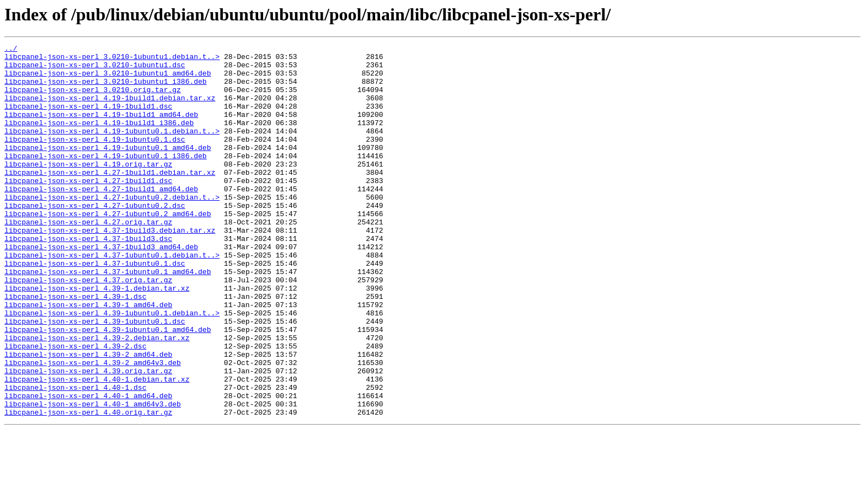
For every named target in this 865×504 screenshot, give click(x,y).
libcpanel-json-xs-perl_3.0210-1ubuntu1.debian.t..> (112, 60)
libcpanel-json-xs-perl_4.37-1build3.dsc (88, 278)
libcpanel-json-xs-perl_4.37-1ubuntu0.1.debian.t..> (112, 298)
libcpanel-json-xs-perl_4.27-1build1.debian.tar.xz (110, 199)
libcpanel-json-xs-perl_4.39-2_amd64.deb (88, 417)
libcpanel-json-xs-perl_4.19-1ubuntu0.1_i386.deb (106, 179)
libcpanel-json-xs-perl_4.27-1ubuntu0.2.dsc (95, 238)
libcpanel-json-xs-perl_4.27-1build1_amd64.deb (101, 218)
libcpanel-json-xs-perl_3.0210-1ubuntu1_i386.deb (106, 89)
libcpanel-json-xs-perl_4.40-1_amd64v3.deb (93, 476)
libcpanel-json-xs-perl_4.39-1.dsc (75, 347)
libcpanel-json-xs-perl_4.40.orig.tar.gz (88, 486)
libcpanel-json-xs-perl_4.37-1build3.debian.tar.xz (110, 268)
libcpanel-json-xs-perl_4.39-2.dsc (75, 407)
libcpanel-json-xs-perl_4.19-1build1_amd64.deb (101, 129)
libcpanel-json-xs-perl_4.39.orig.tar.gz (88, 437)
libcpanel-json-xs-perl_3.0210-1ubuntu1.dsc (95, 69)
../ (11, 50)
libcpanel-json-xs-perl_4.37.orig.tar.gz (88, 328)
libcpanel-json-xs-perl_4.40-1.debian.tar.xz (97, 447)
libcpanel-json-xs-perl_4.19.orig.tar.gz (88, 189)
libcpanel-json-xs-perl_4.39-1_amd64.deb (88, 357)
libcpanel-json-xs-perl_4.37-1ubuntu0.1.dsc (95, 308)
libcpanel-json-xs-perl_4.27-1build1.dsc (88, 208)
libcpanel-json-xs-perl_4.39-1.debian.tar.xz (97, 337)
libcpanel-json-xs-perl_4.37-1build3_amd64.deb (101, 288)
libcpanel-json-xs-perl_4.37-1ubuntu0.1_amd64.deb (108, 318)
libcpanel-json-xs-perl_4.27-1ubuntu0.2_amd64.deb (108, 248)
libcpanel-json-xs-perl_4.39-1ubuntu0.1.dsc (95, 377)
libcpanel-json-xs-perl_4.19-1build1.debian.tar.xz (110, 109)
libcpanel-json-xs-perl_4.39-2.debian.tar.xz (97, 397)
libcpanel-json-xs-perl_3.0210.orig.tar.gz (93, 99)
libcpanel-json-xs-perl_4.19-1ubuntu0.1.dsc (95, 159)
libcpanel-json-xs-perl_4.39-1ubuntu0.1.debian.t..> (112, 367)
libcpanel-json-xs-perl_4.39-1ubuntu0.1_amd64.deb (108, 387)
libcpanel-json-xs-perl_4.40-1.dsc (75, 457)
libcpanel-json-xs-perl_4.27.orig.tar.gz (88, 258)
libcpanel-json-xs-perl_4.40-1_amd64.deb (88, 467)
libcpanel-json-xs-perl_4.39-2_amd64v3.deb (93, 427)
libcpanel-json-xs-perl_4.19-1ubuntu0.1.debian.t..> (112, 149)
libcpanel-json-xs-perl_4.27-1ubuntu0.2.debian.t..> (112, 228)
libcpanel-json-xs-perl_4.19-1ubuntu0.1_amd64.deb (108, 169)
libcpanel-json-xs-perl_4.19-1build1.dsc (88, 119)
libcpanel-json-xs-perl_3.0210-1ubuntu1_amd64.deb (108, 79)
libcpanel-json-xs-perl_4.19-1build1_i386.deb (99, 139)
